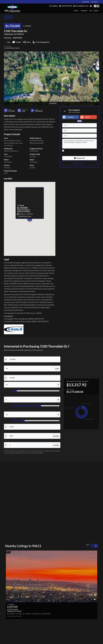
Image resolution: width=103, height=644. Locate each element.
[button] (80, 158)
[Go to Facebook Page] (95, 6)
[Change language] (91, 6)
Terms (86, 154)
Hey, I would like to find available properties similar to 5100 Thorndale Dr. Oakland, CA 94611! (80, 144)
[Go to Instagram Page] (98, 6)
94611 (21, 34)
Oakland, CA (10, 34)
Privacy (90, 154)
